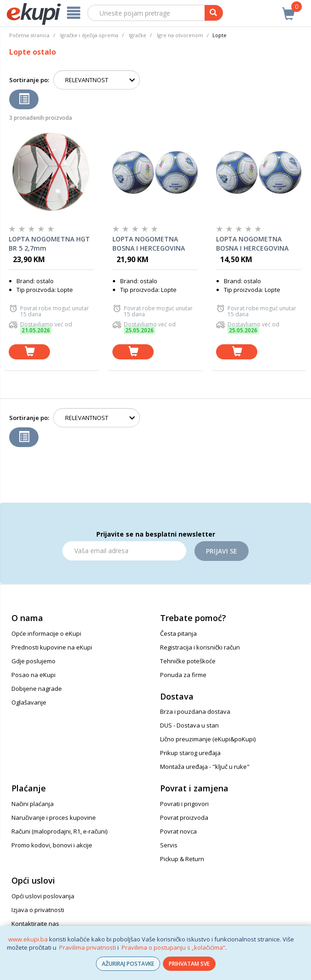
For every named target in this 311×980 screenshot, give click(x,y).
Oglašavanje (29, 702)
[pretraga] (214, 13)
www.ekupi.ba (28, 939)
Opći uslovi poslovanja (43, 896)
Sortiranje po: (29, 80)
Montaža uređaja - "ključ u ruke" (205, 767)
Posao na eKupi (33, 675)
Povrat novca (178, 831)
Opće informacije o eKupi (46, 633)
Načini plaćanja (33, 804)
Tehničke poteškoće (188, 661)
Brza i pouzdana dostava (195, 711)
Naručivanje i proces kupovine (54, 818)
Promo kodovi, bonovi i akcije (52, 845)
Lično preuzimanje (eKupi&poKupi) (208, 739)
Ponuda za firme (183, 675)
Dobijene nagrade (37, 689)
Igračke (138, 35)
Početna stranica (29, 35)
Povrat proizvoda (184, 818)
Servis (169, 845)
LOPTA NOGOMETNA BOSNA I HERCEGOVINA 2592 (252, 244)
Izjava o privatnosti (38, 910)
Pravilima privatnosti (88, 947)
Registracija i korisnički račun (200, 647)
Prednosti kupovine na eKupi (52, 647)
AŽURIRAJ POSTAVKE (128, 964)
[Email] (124, 551)
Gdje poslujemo (33, 661)
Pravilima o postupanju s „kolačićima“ (173, 947)
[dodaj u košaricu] (29, 352)
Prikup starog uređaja (190, 753)
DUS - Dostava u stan (189, 725)
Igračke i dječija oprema (89, 35)
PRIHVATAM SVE (189, 964)
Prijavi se (222, 551)
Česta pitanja (178, 633)
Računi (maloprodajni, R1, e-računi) (59, 831)
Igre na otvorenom (180, 35)
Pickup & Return (182, 859)
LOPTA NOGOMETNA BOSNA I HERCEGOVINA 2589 (149, 244)
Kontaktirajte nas (35, 924)
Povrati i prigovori (184, 804)
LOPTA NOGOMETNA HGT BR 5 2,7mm (49, 244)
